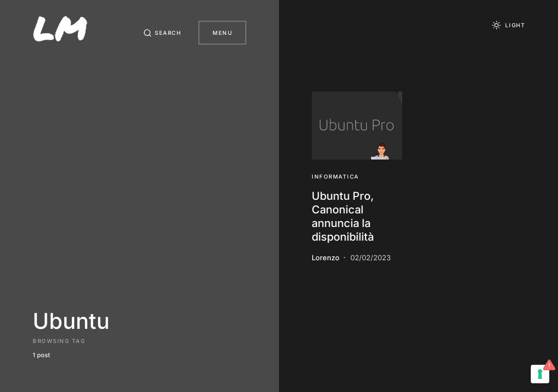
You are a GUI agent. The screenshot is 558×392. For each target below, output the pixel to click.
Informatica (335, 176)
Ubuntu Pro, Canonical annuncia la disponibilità (343, 216)
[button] (162, 33)
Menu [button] (222, 33)
